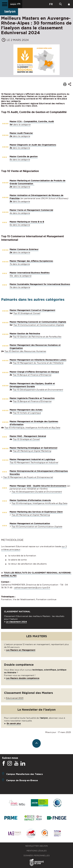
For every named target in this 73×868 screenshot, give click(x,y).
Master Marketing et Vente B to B (27, 222)
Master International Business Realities (30, 273)
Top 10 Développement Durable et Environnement (38, 390)
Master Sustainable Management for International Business (40, 284)
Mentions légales (37, 851)
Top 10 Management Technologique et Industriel (34, 462)
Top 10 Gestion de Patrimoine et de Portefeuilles (37, 337)
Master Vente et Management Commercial (31, 210)
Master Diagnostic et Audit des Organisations (33, 145)
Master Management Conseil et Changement (32, 310)
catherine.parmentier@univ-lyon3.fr (32, 588)
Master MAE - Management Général (28, 436)
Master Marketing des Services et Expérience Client (36, 512)
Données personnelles (37, 856)
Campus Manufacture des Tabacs (25, 774)
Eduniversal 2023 (15, 698)
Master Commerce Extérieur (24, 249)
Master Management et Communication (30, 523)
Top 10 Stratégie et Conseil (27, 313)
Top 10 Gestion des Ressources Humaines (25, 351)
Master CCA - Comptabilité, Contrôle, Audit (32, 121)
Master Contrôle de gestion (24, 156)
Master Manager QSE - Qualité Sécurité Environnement (38, 486)
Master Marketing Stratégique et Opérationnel (33, 448)
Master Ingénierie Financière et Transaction (32, 398)
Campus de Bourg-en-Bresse (22, 780)
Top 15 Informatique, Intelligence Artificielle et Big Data (32, 428)
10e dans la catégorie (21, 276)
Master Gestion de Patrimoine (25, 334)
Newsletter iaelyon (36, 846)
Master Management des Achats (26, 410)
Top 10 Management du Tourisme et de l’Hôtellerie (38, 363)
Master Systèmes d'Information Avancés (30, 500)
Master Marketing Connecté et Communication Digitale (38, 322)
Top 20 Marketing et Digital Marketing (32, 451)
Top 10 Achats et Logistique (27, 413)
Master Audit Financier (21, 133)
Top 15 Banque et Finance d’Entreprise (32, 375)
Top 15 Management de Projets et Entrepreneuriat (28, 477)
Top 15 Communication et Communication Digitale (39, 325)
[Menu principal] (4, 4)
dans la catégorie (20, 125)
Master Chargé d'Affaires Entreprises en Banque (34, 372)
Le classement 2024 (16, 622)
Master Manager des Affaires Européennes (31, 261)
